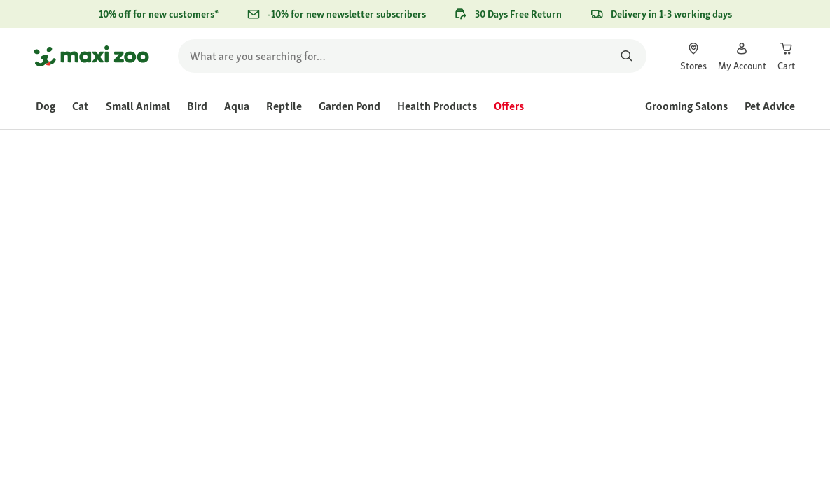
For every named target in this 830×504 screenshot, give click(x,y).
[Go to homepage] (91, 56)
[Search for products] (627, 56)
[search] (412, 56)
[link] (693, 56)
